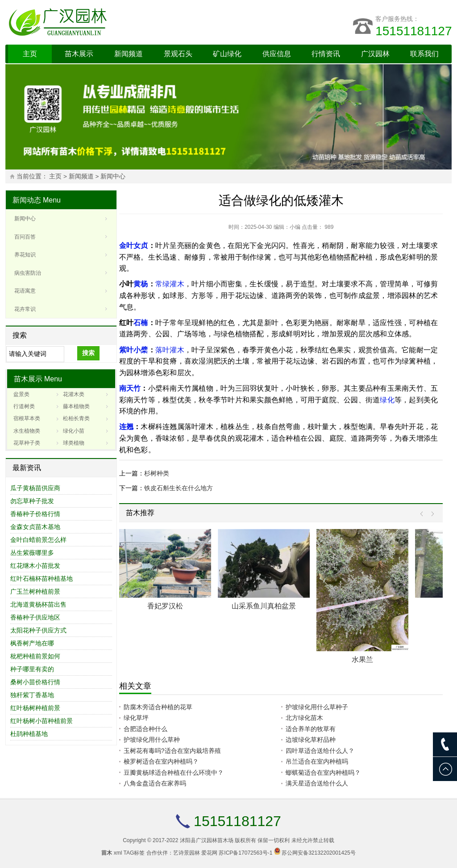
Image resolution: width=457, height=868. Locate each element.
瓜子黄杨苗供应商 (35, 488)
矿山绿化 (227, 54)
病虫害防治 (28, 273)
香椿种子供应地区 (35, 617)
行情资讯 (326, 54)
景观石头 (178, 54)
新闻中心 (113, 176)
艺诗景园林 (187, 853)
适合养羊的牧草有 (311, 729)
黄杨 (141, 284)
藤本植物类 (76, 406)
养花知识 (25, 255)
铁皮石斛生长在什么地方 (179, 488)
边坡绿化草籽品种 (311, 740)
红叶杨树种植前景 (35, 708)
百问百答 (25, 237)
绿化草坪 (136, 718)
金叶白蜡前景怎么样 (38, 540)
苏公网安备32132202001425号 (318, 853)
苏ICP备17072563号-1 (245, 853)
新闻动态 (27, 200)
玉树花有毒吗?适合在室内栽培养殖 (172, 751)
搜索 (88, 353)
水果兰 (362, 659)
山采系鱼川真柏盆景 (264, 606)
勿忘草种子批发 (32, 501)
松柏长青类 (76, 418)
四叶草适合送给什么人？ (320, 751)
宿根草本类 (27, 418)
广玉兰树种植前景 (35, 591)
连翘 (126, 427)
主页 (30, 54)
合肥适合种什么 (145, 729)
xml (118, 853)
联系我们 (424, 54)
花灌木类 (74, 394)
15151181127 (413, 31)
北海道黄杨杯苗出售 (38, 604)
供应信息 (277, 54)
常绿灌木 (170, 284)
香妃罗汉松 (165, 606)
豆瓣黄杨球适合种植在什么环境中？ (174, 773)
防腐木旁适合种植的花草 (158, 707)
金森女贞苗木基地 (35, 527)
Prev (424, 514)
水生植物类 (27, 431)
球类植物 (74, 443)
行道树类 (24, 406)
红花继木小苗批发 (35, 566)
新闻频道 (129, 54)
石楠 (141, 323)
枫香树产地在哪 (32, 643)
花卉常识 (25, 309)
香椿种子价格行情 (35, 514)
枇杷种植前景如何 (35, 656)
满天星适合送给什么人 (317, 783)
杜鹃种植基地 (29, 734)
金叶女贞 (134, 246)
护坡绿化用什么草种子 (317, 707)
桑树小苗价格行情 (35, 682)
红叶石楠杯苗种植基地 (42, 579)
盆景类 (21, 394)
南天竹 (130, 388)
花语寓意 (25, 291)
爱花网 (209, 853)
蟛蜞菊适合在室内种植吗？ (323, 773)
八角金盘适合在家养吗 (155, 783)
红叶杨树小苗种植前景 (42, 721)
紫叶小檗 (134, 350)
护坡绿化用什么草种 (152, 740)
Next (430, 514)
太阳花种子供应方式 (38, 630)
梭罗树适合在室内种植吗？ (161, 761)
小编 (295, 227)
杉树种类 (157, 473)
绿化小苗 (74, 431)
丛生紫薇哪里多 (32, 553)
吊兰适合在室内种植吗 (317, 761)
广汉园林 (375, 54)
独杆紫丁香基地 (32, 695)
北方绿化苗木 (304, 718)
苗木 (107, 853)
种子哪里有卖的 (32, 669)
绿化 (387, 400)
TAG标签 (134, 853)
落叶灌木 (170, 350)
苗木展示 (79, 54)
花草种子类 (27, 443)
